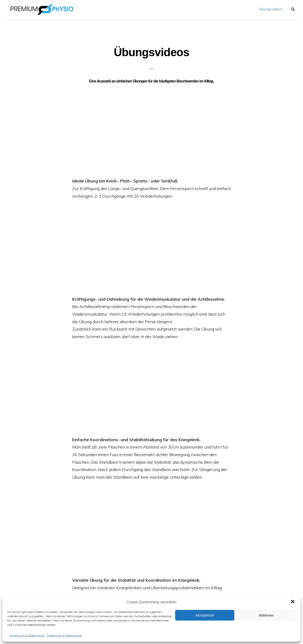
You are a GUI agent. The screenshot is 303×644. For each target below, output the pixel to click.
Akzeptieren (205, 615)
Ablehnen (266, 615)
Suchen (295, 9)
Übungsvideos (271, 9)
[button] (293, 602)
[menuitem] (271, 9)
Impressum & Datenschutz (27, 635)
